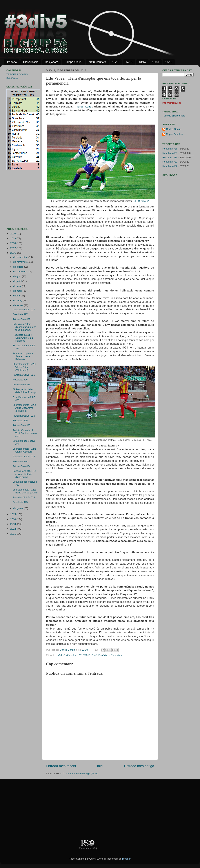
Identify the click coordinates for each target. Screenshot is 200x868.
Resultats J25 (20, 421)
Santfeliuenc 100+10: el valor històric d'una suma (24, 474)
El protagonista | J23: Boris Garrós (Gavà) (25, 491)
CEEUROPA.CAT (142, 201)
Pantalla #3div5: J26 (24, 375)
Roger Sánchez (175, 134)
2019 (13, 238)
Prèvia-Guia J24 (22, 466)
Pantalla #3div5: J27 (24, 310)
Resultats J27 (20, 314)
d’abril (17, 296)
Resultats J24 (20, 461)
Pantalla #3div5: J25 (24, 416)
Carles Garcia (68, 650)
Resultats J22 (170, 166)
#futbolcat (72, 655)
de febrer (19, 305)
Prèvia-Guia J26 (22, 385)
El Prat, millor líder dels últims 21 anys (25, 391)
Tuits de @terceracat (174, 116)
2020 (13, 234)
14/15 (129, 62)
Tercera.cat (84, 107)
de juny (18, 286)
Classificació (31, 62)
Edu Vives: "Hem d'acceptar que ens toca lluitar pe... (24, 327)
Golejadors (51, 62)
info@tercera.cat (171, 103)
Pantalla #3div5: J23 (24, 497)
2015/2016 (84, 655)
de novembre (21, 262)
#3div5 (61, 655)
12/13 (156, 62)
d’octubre (19, 267)
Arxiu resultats (97, 62)
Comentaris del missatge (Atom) (81, 773)
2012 (13, 529)
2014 (13, 519)
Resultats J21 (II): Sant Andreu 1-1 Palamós (23, 338)
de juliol (18, 281)
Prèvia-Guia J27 (22, 319)
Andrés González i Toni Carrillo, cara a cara (25, 433)
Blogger (126, 859)
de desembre (21, 257)
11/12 (169, 62)
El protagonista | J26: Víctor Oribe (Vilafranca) (24, 367)
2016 (13, 253)
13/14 (142, 62)
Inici (100, 766)
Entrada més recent (61, 766)
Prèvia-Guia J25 (22, 425)
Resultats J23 (20, 502)
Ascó (94, 655)
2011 (13, 534)
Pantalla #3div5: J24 (24, 456)
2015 (13, 514)
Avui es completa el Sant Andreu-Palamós (23, 356)
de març (18, 301)
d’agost (18, 276)
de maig (18, 291)
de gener (18, 508)
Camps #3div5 (73, 62)
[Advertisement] (17, 199)
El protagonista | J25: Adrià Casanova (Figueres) (24, 408)
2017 (13, 248)
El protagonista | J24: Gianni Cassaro (24, 450)
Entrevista (116, 655)
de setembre (20, 272)
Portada (12, 62)
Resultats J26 (20, 380)
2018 (13, 243)
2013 (13, 524)
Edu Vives (104, 655)
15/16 (116, 62)
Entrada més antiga (139, 766)
